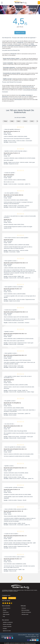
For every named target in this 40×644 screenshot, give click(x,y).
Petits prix (24, 608)
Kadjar (12, 121)
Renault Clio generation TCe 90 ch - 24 (13, 559)
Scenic (32, 121)
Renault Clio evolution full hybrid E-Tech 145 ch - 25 (16, 263)
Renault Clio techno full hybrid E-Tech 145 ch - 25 (15, 334)
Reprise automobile (7, 624)
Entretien (5, 629)
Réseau (5, 610)
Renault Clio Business (9, 380)
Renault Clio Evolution (9, 175)
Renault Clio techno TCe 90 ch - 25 (12, 131)
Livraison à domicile (7, 627)
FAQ (4, 616)
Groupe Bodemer (7, 608)
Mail (5, 598)
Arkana (25, 121)
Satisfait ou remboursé (8, 622)
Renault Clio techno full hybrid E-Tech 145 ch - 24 (15, 468)
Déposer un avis (20, 33)
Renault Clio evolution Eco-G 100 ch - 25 (13, 426)
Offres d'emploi (6, 614)
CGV (38, 637)
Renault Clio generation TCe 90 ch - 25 (13, 289)
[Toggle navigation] (1, 3)
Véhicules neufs (25, 614)
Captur (19, 121)
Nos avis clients (6, 601)
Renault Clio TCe (8, 219)
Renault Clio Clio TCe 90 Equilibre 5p (12, 403)
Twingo (5, 121)
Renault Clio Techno (8, 240)
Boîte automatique (25, 610)
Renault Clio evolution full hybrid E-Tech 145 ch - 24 (16, 312)
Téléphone (12, 598)
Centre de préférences (23, 635)
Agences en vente (7, 631)
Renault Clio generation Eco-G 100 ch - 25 (13, 511)
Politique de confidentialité (31, 637)
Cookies (37, 635)
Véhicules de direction (26, 612)
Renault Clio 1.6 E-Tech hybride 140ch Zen (14, 195)
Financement (6, 612)
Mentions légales (31, 635)
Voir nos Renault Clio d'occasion (30, 90)
